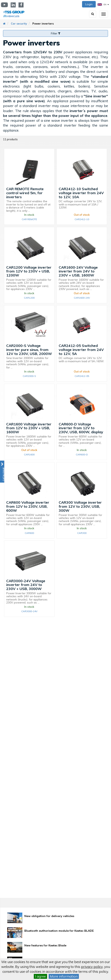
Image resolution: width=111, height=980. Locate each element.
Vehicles (13, 16)
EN (103, 5)
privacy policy (92, 967)
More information (64, 976)
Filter (56, 33)
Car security (19, 24)
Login (89, 4)
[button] (2, 472)
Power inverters (43, 24)
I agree (40, 976)
